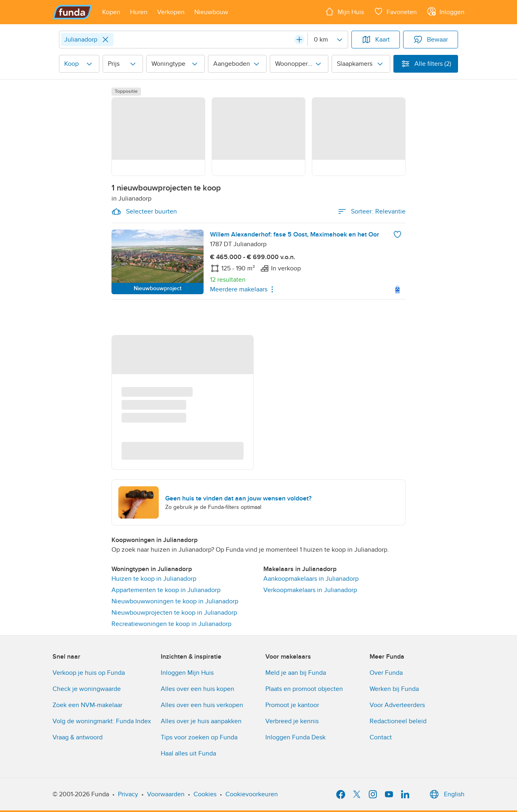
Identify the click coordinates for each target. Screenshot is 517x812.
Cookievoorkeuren (252, 794)
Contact (381, 737)
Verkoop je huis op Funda (89, 673)
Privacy (128, 794)
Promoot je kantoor (292, 705)
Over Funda (386, 673)
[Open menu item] (111, 12)
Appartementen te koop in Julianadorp (166, 590)
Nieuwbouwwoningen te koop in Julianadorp (175, 601)
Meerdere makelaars (244, 289)
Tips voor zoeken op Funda (199, 737)
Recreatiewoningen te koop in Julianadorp (171, 624)
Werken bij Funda (394, 689)
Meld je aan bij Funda (296, 673)
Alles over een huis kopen (198, 689)
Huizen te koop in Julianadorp (154, 579)
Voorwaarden (166, 794)
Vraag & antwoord (78, 737)
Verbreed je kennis (292, 721)
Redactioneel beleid (398, 721)
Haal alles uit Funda (188, 753)
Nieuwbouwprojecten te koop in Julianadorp (174, 613)
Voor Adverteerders (397, 705)
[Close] (105, 40)
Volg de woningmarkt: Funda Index (102, 721)
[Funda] (73, 12)
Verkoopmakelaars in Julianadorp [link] (310, 590)
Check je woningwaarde (87, 689)
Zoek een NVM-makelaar (87, 705)
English (446, 794)
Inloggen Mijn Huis (187, 673)
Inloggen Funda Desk (295, 737)
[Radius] (328, 40)
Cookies (205, 794)
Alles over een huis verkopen (202, 705)
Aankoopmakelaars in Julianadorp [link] (311, 579)
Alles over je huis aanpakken (201, 721)
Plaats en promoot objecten (304, 689)
